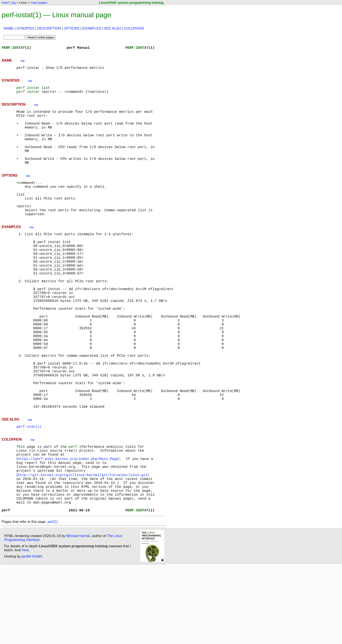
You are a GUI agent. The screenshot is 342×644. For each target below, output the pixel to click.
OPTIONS (72, 28)
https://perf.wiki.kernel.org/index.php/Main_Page (69, 525)
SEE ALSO (113, 28)
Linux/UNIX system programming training (131, 3)
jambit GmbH (32, 634)
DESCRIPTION (49, 28)
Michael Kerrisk (78, 613)
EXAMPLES (92, 28)
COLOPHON (134, 28)
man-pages (39, 3)
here (26, 628)
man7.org (9, 3)
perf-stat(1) (29, 490)
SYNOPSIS (25, 28)
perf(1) (53, 599)
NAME (9, 28)
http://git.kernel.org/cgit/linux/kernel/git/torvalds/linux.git (83, 544)
